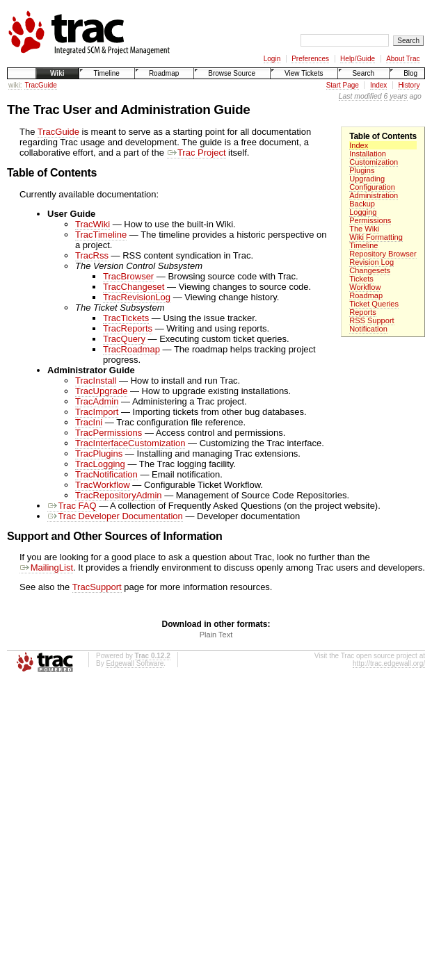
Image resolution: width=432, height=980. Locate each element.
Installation (368, 154)
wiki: (15, 85)
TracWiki (93, 224)
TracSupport (97, 587)
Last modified (360, 96)
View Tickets (304, 73)
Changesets (370, 270)
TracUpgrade (101, 391)
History (409, 85)
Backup (362, 204)
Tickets (361, 279)
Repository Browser (383, 254)
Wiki (57, 73)
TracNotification (106, 474)
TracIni (89, 422)
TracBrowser (128, 276)
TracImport (97, 412)
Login (272, 59)
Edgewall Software (135, 663)
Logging (363, 212)
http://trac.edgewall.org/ (389, 663)
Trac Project (197, 153)
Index (378, 85)
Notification (368, 329)
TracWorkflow (103, 485)
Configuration (372, 187)
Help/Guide (358, 59)
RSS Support (371, 320)
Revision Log (371, 262)
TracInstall (96, 381)
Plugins (362, 170)
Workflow (365, 287)
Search (363, 73)
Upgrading (367, 179)
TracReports (128, 328)
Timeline (106, 73)
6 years (396, 96)
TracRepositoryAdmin (119, 495)
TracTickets (126, 318)
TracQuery (124, 339)
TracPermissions (109, 433)
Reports (363, 312)
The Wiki (364, 229)
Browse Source (232, 73)
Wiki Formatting (376, 237)
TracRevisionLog (137, 297)
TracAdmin (97, 401)
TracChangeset (134, 287)
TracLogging (100, 464)
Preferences (310, 59)
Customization (374, 162)
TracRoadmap (131, 349)
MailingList (46, 567)
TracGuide (40, 85)
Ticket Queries (374, 304)
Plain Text (216, 635)
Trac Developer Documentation (115, 516)
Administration (374, 195)
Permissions (370, 220)
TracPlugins (99, 454)
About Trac (403, 59)
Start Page (343, 85)
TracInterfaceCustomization (130, 443)
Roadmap (164, 73)
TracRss (92, 255)
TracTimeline (101, 235)
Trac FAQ (72, 506)
